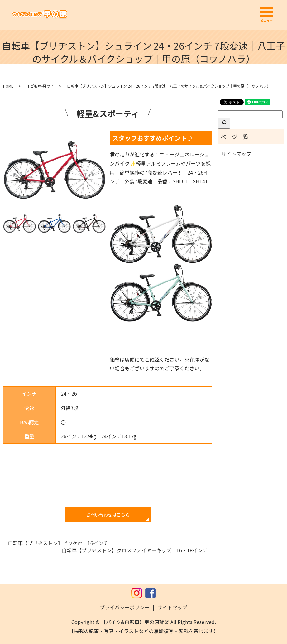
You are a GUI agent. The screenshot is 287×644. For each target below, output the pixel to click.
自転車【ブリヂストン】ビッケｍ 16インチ (58, 543)
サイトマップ (236, 154)
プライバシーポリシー (125, 607)
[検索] (224, 123)
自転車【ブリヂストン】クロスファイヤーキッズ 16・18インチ (135, 550)
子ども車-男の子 (40, 86)
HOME (8, 86)
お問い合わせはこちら (108, 515)
